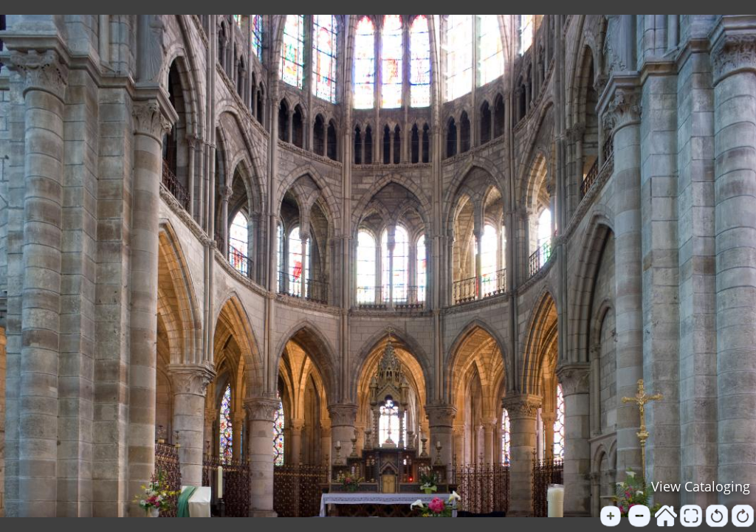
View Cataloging (701, 486)
